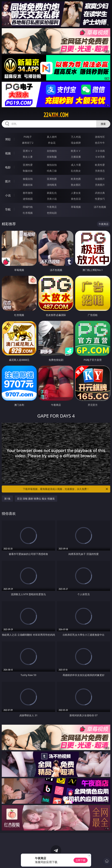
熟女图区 (76, 185)
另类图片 (100, 185)
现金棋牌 (76, 143)
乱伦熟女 (76, 171)
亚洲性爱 (28, 165)
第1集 (7, 499)
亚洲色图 (52, 179)
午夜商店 (52, 207)
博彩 (8, 139)
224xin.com (56, 115)
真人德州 (52, 137)
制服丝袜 (28, 171)
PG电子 (28, 137)
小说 (8, 195)
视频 (8, 153)
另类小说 (52, 199)
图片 (8, 181)
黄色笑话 (76, 199)
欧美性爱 (100, 165)
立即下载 (81, 860)
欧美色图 (76, 179)
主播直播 (76, 157)
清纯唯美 (52, 185)
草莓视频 (76, 207)
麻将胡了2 (28, 143)
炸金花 (52, 143)
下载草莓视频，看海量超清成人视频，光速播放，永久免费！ (66, 489)
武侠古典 (100, 193)
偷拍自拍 (52, 165)
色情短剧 (52, 213)
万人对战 (76, 137)
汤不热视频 (100, 207)
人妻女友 (76, 193)
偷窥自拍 (28, 179)
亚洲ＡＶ (28, 151)
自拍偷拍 (52, 151)
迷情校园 (28, 199)
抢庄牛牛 (100, 143)
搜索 (103, 124)
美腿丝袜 (28, 185)
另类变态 (100, 171)
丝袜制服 (52, 157)
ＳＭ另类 (100, 157)
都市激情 (28, 193)
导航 (8, 209)
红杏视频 (28, 213)
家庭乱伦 (52, 193)
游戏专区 (100, 137)
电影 (8, 167)
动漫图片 (100, 179)
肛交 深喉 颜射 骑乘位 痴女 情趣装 (36, 499)
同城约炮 (28, 207)
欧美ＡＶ (76, 151)
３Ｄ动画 (100, 151)
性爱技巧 (100, 199)
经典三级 (52, 171)
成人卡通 (76, 165)
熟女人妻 (28, 157)
